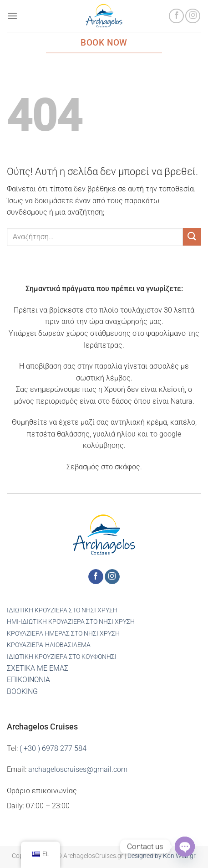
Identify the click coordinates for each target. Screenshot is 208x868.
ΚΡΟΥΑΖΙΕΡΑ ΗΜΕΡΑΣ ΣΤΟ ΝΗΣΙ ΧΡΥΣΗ (63, 634)
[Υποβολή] (192, 237)
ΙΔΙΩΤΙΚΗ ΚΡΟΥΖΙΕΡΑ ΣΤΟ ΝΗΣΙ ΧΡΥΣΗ (62, 610)
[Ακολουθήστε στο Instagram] (193, 16)
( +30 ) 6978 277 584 (53, 748)
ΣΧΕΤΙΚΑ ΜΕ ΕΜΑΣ (38, 668)
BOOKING (22, 691)
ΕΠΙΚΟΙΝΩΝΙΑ (28, 680)
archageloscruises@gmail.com (78, 769)
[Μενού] (12, 16)
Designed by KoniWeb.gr (161, 856)
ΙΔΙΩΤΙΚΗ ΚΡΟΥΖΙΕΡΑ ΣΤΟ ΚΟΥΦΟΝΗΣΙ (62, 657)
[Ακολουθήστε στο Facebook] (176, 16)
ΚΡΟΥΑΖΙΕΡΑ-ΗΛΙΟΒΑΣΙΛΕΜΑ (49, 645)
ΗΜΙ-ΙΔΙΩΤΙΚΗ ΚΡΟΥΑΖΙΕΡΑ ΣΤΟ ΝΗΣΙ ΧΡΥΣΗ (71, 622)
